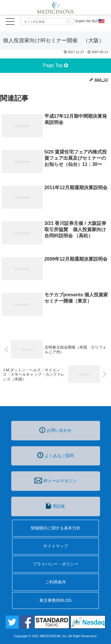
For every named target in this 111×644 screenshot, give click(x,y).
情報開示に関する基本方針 (56, 528)
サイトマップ (56, 546)
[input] (47, 22)
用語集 (55, 506)
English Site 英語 (90, 21)
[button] (68, 21)
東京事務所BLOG (55, 600)
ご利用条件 (56, 582)
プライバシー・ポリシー (56, 564)
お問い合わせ (55, 430)
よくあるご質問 (55, 455)
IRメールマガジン (55, 480)
